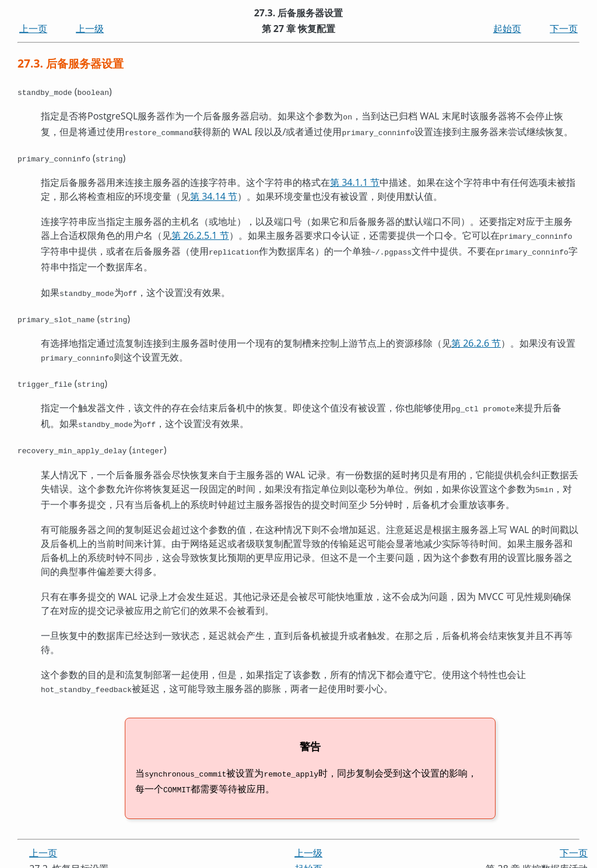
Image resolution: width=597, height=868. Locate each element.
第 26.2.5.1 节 (200, 233)
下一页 (564, 29)
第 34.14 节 (214, 194)
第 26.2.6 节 (476, 337)
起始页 (507, 29)
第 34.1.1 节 (355, 180)
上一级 (90, 29)
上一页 (33, 29)
